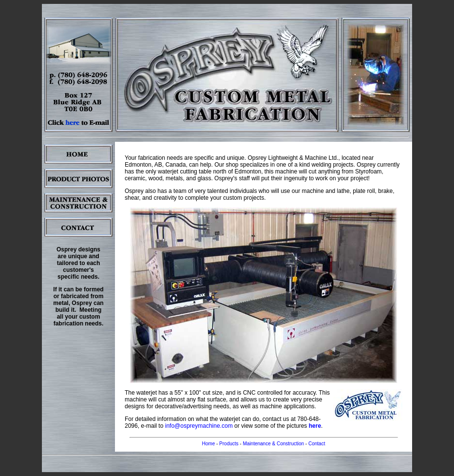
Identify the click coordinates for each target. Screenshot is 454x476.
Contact (317, 444)
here (315, 426)
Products (229, 444)
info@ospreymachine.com (199, 426)
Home (209, 444)
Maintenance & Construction (273, 444)
